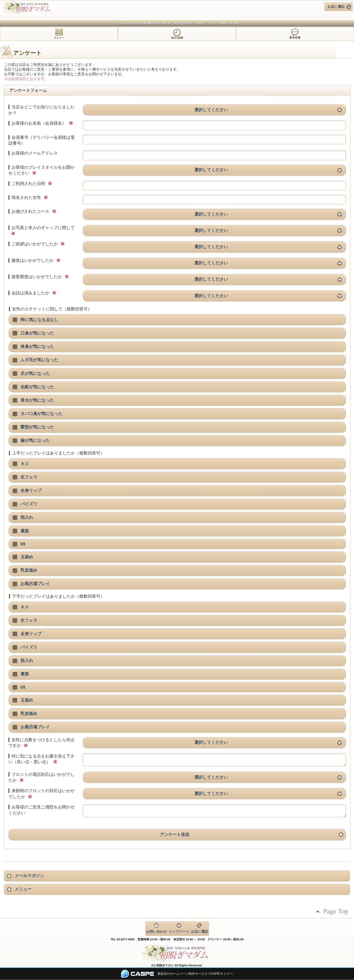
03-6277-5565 (130, 23)
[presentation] (59, 34)
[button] (214, 110)
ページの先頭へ (332, 912)
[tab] (59, 34)
